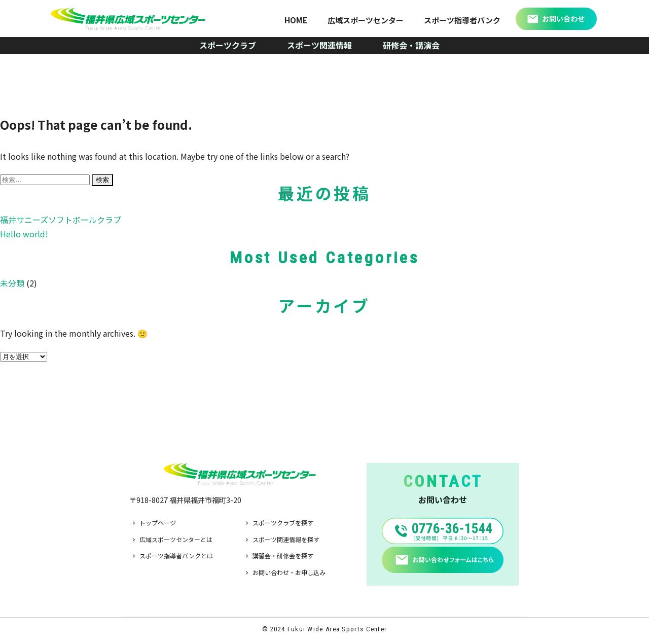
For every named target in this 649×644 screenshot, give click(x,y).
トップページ (158, 523)
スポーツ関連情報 (319, 45)
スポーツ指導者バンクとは (176, 556)
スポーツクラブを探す (283, 523)
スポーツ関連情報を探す (286, 539)
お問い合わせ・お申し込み (289, 572)
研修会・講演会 (411, 45)
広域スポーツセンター (366, 20)
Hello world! (24, 234)
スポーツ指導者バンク (462, 20)
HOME (296, 20)
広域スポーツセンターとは (176, 539)
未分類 (12, 283)
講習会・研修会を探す (283, 556)
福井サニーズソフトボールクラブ (61, 220)
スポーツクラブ (228, 45)
